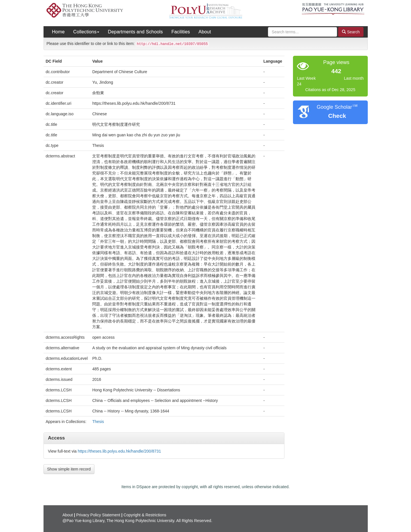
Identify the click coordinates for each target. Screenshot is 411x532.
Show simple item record (69, 469)
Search (351, 32)
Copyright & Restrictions (145, 515)
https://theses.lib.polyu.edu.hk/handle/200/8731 (119, 451)
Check (337, 116)
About (205, 32)
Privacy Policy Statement (98, 515)
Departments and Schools (135, 32)
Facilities (180, 32)
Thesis (98, 422)
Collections (86, 32)
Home (58, 32)
